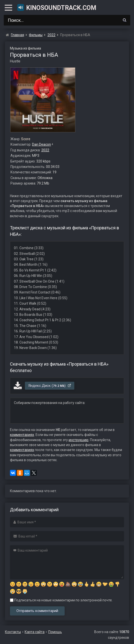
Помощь (55, 632)
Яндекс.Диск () (50, 386)
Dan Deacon (42, 144)
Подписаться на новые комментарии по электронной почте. (61, 600)
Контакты (13, 632)
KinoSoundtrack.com (56, 7)
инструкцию (79, 440)
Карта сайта (35, 632)
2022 (45, 150)
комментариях (22, 435)
